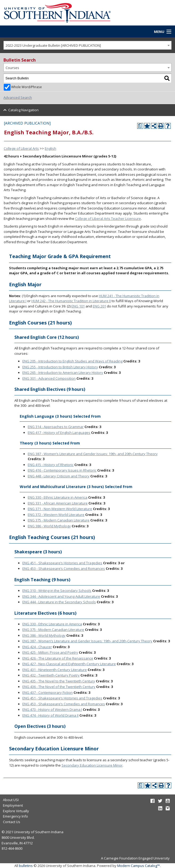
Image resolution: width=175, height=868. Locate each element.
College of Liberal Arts (21, 148)
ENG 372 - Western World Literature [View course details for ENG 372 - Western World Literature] (56, 515)
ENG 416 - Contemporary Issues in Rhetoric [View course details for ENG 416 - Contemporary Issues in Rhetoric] (62, 470)
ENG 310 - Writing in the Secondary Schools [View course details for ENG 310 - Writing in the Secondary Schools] (57, 591)
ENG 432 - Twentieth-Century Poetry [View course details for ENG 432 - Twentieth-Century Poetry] (51, 675)
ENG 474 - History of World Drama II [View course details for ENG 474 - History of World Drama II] (50, 715)
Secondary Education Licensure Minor (92, 765)
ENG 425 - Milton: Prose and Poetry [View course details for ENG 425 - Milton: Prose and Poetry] (50, 652)
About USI (11, 800)
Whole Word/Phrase (27, 87)
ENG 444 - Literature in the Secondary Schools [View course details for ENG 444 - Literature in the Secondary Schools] (59, 602)
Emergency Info (15, 816)
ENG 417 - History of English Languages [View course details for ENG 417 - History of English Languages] (59, 433)
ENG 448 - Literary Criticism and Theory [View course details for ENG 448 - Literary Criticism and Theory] (59, 476)
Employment (13, 805)
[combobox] (87, 45)
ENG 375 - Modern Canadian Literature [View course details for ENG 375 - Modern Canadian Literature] (59, 520)
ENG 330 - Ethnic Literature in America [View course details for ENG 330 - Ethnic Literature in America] (58, 497)
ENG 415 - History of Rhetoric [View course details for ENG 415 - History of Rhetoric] (51, 465)
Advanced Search (18, 97)
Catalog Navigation (23, 110)
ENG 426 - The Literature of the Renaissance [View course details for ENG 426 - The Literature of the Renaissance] (58, 658)
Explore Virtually (16, 811)
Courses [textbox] (12, 68)
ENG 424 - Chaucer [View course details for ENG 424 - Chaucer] (37, 647)
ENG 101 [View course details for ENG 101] (78, 306)
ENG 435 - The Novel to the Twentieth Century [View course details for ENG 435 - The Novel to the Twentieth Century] (59, 681)
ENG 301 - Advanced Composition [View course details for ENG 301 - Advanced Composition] (49, 378)
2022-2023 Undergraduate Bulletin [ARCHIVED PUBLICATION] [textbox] (53, 45)
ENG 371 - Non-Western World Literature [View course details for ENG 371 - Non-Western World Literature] (60, 509)
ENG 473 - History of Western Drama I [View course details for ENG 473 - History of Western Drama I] (52, 709)
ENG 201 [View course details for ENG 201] (99, 306)
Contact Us (12, 822)
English (50, 148)
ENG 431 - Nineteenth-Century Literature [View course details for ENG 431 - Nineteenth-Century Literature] (55, 670)
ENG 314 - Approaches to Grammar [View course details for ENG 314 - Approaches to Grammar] (56, 427)
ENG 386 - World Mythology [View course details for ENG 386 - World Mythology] (49, 526)
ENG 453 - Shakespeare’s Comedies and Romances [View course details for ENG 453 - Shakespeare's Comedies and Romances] (64, 568)
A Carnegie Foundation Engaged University (135, 858)
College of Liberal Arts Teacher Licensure (108, 219)
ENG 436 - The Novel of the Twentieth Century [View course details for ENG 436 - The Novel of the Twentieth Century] (59, 687)
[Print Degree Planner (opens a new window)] (140, 126)
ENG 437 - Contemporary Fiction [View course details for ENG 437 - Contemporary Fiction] (48, 692)
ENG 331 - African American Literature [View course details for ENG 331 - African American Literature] (58, 503)
